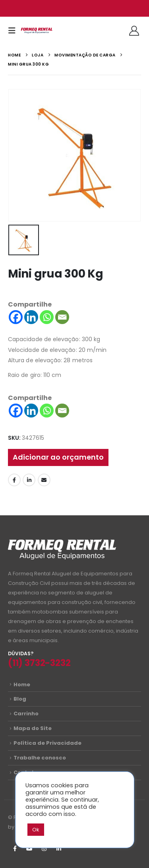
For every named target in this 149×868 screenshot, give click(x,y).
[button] (14, 31)
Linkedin (59, 849)
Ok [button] (36, 830)
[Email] (62, 317)
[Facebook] (16, 317)
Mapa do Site (33, 728)
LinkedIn (29, 480)
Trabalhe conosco (40, 758)
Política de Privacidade (47, 743)
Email (44, 480)
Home (22, 684)
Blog (20, 699)
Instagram (44, 849)
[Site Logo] (37, 31)
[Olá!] (134, 31)
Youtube (29, 849)
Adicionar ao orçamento (58, 457)
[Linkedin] (31, 317)
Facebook (14, 480)
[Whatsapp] (47, 317)
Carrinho (26, 714)
